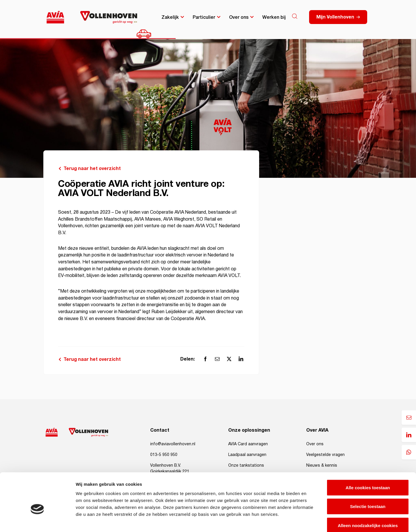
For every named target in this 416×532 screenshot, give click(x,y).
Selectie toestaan (368, 475)
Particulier (204, 17)
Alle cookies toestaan (368, 456)
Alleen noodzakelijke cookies (368, 494)
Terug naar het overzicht (92, 169)
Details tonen (312, 521)
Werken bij (274, 17)
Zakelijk (170, 17)
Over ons (239, 17)
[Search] (295, 16)
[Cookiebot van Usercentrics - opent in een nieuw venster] (37, 521)
